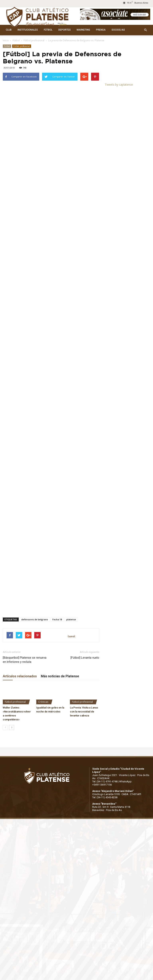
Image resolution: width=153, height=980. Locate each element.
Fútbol (16, 40)
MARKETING (83, 30)
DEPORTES (65, 30)
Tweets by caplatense (119, 85)
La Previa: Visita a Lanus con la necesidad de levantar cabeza (84, 675)
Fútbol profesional (34, 40)
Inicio (6, 40)
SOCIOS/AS (118, 30)
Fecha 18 (57, 582)
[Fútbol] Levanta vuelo (85, 620)
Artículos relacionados (20, 639)
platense (71, 582)
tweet (72, 599)
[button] (145, 30)
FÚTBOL (48, 30)
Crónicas (43, 665)
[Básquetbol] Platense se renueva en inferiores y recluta (25, 623)
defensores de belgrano (35, 582)
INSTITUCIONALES (28, 30)
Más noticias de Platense (60, 639)
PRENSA (101, 30)
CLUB (9, 30)
